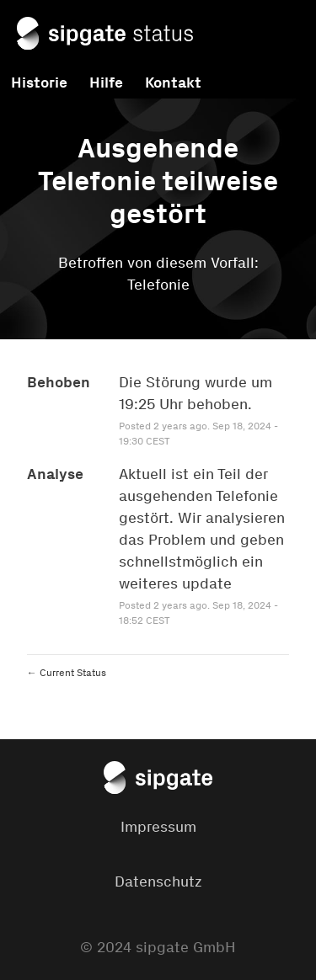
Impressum (158, 827)
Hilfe (106, 83)
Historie (39, 83)
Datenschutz (158, 881)
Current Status (67, 673)
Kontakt (173, 83)
